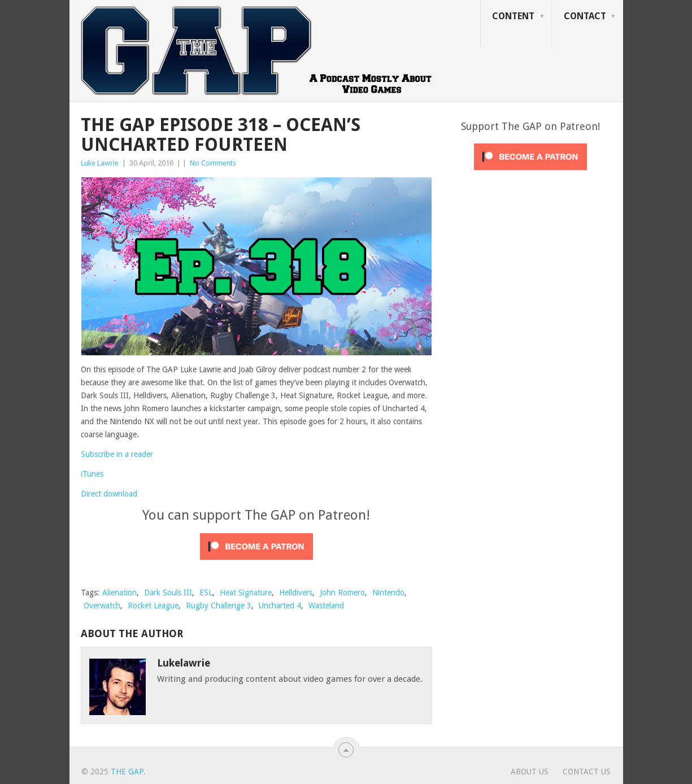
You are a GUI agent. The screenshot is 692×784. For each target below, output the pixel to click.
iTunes (92, 474)
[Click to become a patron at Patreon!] (256, 563)
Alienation (119, 593)
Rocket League (153, 606)
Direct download (109, 494)
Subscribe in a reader (117, 454)
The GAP (127, 772)
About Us (530, 772)
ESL (206, 593)
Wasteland (326, 606)
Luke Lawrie (100, 163)
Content (513, 16)
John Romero (342, 593)
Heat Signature (246, 593)
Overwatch (102, 606)
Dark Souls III (168, 593)
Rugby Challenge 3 (219, 606)
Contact (585, 16)
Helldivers (296, 593)
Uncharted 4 (280, 606)
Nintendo (388, 593)
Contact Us (587, 772)
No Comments (213, 163)
